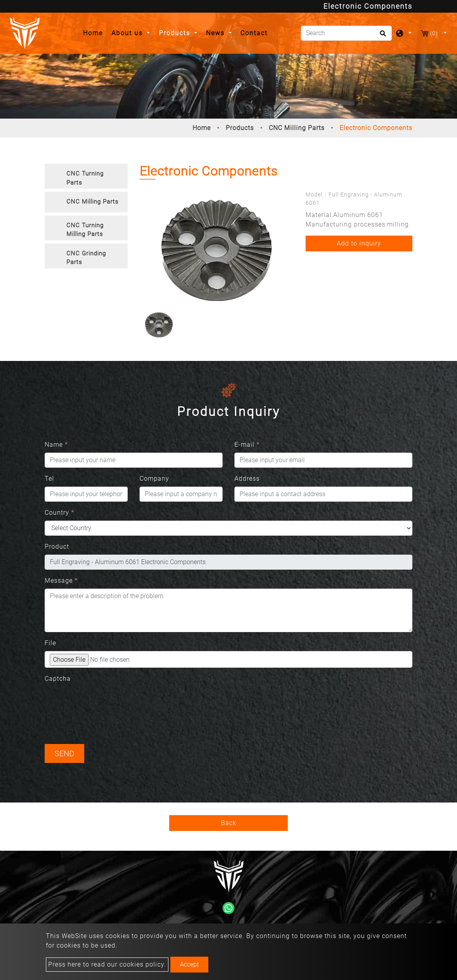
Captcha (58, 679)
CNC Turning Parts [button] (85, 178)
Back (229, 823)
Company (154, 479)
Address (247, 479)
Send (64, 753)
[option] (217, 250)
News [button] (216, 33)
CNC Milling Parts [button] (93, 202)
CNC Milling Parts (297, 128)
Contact (254, 33)
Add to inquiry (359, 243)
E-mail (247, 445)
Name (56, 445)
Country (59, 513)
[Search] (346, 33)
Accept (189, 964)
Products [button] (176, 33)
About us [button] (128, 33)
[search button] (382, 36)
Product (57, 547)
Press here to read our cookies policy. (107, 964)
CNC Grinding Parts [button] (86, 258)
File (50, 643)
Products (240, 128)
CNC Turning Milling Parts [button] (85, 230)
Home (95, 32)
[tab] (86, 176)
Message (61, 581)
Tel (49, 479)
